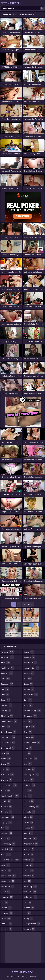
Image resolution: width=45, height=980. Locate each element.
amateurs (7, 657)
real (28, 764)
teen (28, 833)
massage (30, 657)
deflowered (8, 748)
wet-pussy (30, 886)
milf (28, 679)
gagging (7, 812)
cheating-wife (9, 721)
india (5, 865)
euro (5, 769)
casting (6, 711)
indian (6, 870)
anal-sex (7, 673)
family (6, 801)
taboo (28, 817)
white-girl (30, 892)
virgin (28, 865)
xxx (27, 913)
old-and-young (32, 711)
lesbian (7, 924)
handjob (7, 849)
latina (6, 918)
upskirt (28, 854)
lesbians (7, 929)
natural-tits (31, 695)
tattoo (28, 822)
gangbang (8, 817)
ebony (6, 758)
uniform (29, 849)
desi (5, 753)
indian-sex (8, 881)
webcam (29, 876)
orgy (28, 732)
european (7, 774)
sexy (28, 796)
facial (6, 790)
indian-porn (8, 876)
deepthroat (8, 737)
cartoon (6, 705)
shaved (29, 801)
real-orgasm (31, 774)
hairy (6, 838)
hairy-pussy (8, 844)
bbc (5, 689)
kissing (6, 908)
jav (5, 902)
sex (28, 790)
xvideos (29, 908)
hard (6, 854)
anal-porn (7, 668)
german (7, 833)
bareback (7, 684)
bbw (5, 695)
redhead (30, 785)
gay (5, 828)
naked (28, 684)
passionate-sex (32, 743)
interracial (8, 886)
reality (29, 780)
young (28, 918)
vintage (29, 860)
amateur (7, 652)
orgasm (29, 727)
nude (28, 705)
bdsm (6, 700)
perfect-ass (30, 758)
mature (29, 673)
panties (29, 737)
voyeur (29, 870)
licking (29, 652)
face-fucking (9, 785)
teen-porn (30, 838)
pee (27, 753)
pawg (28, 748)
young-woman (32, 924)
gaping (6, 822)
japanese (7, 897)
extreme (6, 780)
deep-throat (9, 732)
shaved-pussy (32, 806)
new (28, 700)
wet (27, 881)
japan (6, 892)
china (6, 727)
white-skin (30, 897)
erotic (6, 764)
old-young (30, 716)
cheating (7, 716)
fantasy (7, 806)
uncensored (31, 844)
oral (28, 721)
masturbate (30, 663)
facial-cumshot (10, 796)
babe (5, 679)
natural (29, 689)
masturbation (31, 668)
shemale (29, 812)
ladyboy (7, 913)
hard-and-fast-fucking (11, 860)
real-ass (29, 769)
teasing (29, 828)
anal (6, 663)
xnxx (27, 902)
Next (30, 604)
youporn (29, 929)
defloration (8, 743)
